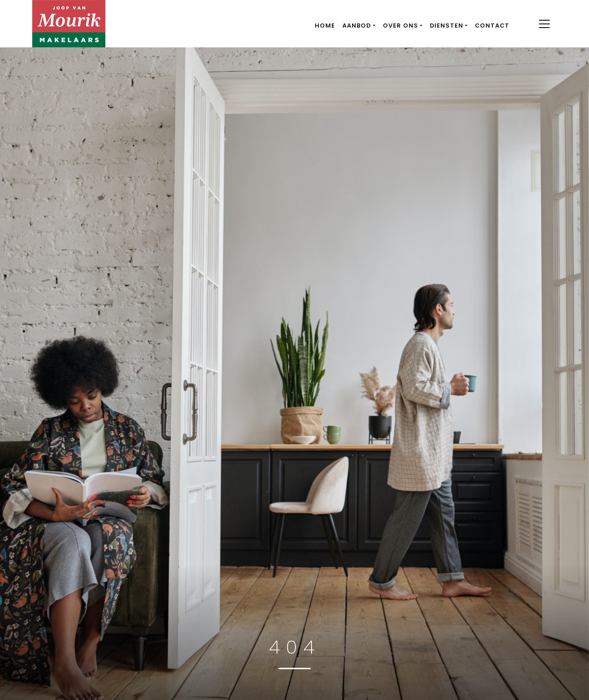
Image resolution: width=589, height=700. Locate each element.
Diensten (447, 26)
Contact (492, 26)
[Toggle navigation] (544, 24)
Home (325, 26)
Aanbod (357, 26)
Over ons (401, 26)
